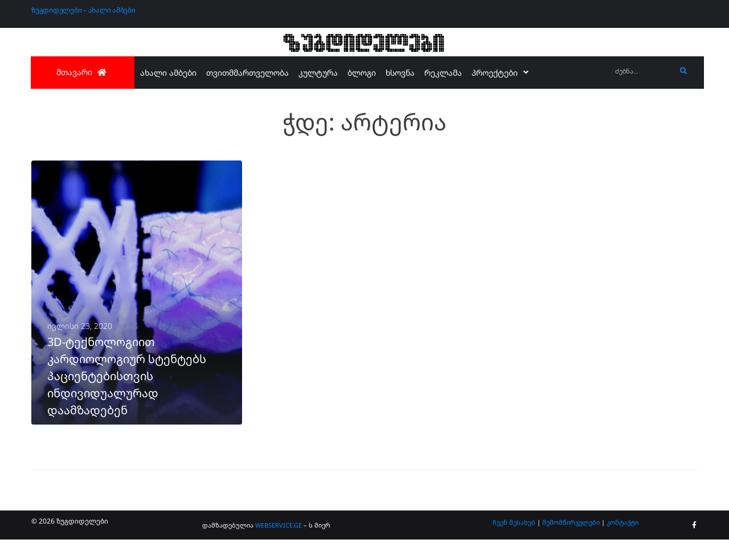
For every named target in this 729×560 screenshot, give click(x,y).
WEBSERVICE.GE (279, 545)
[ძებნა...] (643, 71)
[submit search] (684, 71)
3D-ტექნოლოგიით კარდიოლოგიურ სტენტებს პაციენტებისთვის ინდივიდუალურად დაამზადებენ (127, 396)
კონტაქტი (622, 542)
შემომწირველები (571, 542)
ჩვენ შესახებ (514, 542)
